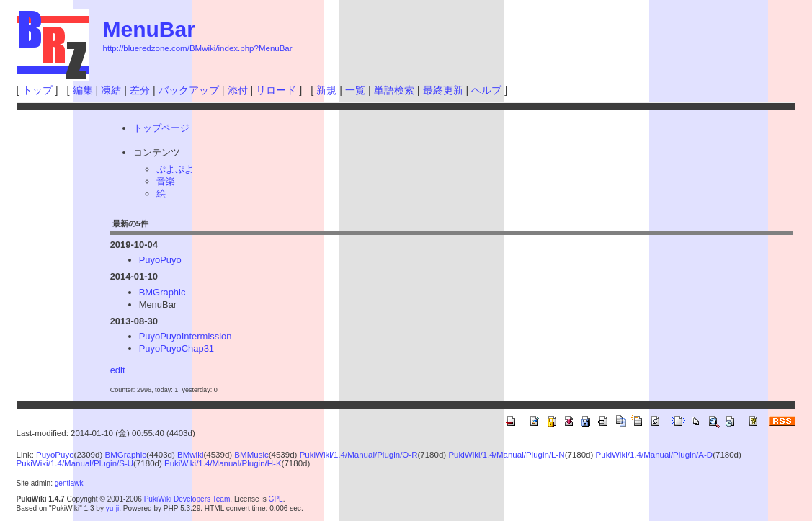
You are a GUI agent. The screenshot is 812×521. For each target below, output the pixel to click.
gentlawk (69, 483)
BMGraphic (162, 292)
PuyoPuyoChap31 (177, 348)
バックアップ (189, 90)
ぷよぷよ (175, 169)
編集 (83, 90)
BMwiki (190, 455)
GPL (276, 499)
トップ (37, 90)
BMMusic (251, 455)
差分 (140, 90)
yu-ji (112, 508)
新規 (326, 90)
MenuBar (149, 29)
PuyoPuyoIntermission (186, 336)
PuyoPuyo (160, 260)
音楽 (166, 181)
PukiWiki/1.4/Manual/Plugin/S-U (75, 463)
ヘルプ (486, 90)
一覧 (355, 90)
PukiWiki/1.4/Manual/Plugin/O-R (359, 455)
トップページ (161, 128)
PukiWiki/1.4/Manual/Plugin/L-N (506, 455)
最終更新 (443, 90)
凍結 (111, 90)
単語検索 (394, 90)
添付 (238, 90)
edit (118, 370)
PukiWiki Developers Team (187, 499)
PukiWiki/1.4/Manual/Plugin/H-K (223, 463)
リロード (276, 90)
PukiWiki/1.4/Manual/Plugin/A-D (655, 455)
